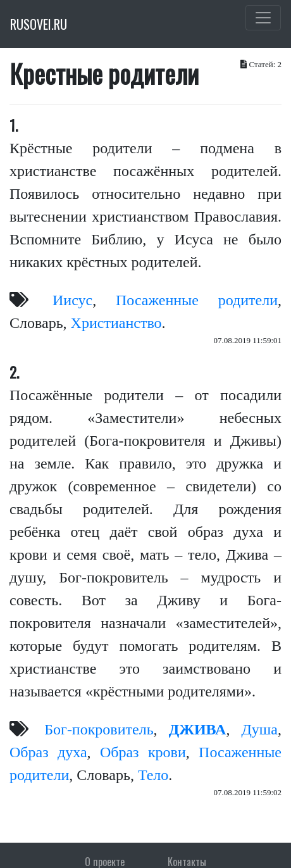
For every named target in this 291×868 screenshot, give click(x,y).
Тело (153, 775)
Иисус (72, 300)
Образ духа (48, 752)
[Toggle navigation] (263, 18)
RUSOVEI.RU (39, 24)
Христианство (116, 323)
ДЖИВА (198, 729)
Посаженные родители (197, 300)
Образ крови (143, 752)
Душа (259, 729)
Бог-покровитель (99, 729)
